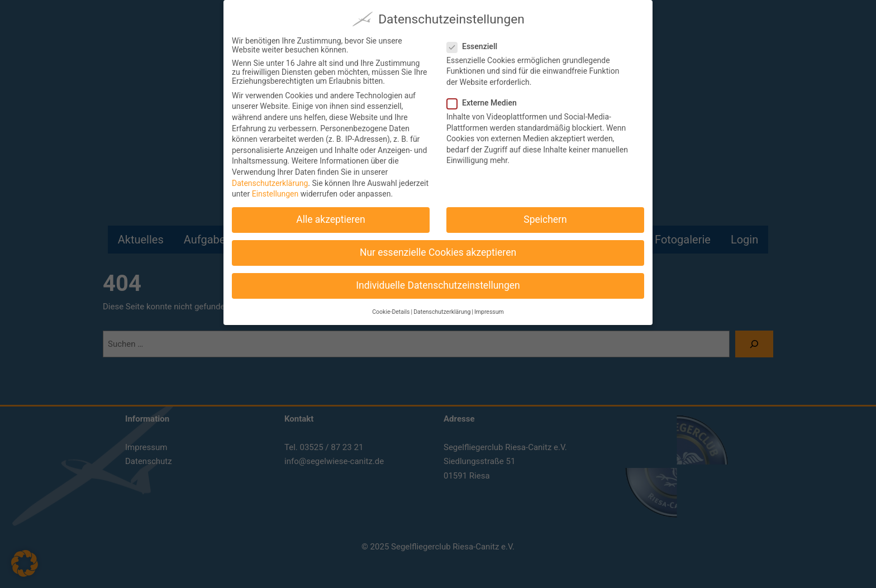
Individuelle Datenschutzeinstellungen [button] (438, 280)
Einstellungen (275, 189)
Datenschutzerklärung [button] (442, 306)
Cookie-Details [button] (391, 306)
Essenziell (477, 41)
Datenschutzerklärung (270, 178)
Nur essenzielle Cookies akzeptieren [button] (438, 247)
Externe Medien (486, 97)
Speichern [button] (545, 214)
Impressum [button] (489, 306)
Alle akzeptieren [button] (331, 214)
